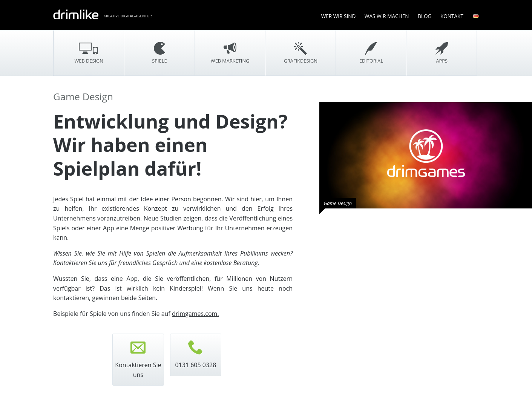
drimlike (76, 14)
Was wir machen (387, 16)
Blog (425, 16)
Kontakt (452, 16)
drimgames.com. (195, 314)
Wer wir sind (339, 16)
